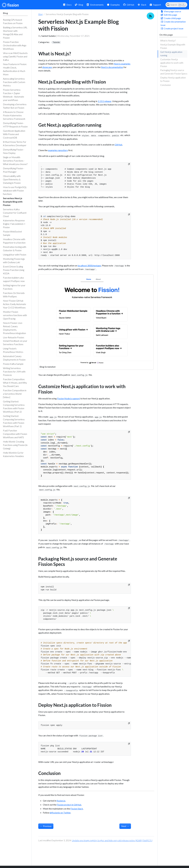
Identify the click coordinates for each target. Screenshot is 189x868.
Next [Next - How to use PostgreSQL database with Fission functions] (125, 826)
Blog (40, 14)
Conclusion (166, 85)
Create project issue (172, 28)
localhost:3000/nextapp (89, 265)
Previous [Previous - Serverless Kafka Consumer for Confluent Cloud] (46, 826)
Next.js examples (122, 64)
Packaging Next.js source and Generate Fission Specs (174, 72)
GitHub (118, 145)
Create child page (171, 18)
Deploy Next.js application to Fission (173, 79)
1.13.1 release (104, 101)
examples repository (58, 150)
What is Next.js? (168, 40)
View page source (171, 11)
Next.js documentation (112, 67)
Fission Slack (77, 809)
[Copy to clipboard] (129, 164)
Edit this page (169, 15)
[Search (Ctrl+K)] (176, 5)
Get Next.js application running (171, 54)
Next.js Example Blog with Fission (173, 46)
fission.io (61, 801)
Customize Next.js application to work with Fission (172, 63)
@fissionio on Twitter (60, 813)
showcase (47, 67)
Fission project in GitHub (69, 805)
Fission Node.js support (69, 398)
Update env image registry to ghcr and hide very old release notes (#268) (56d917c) (112, 840)
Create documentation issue (173, 23)
